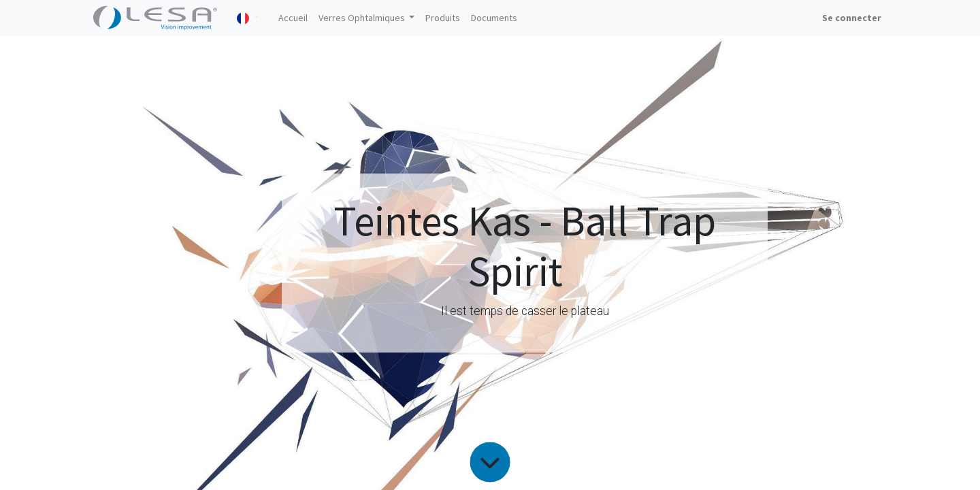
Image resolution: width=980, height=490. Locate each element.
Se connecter (852, 18)
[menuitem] (293, 18)
